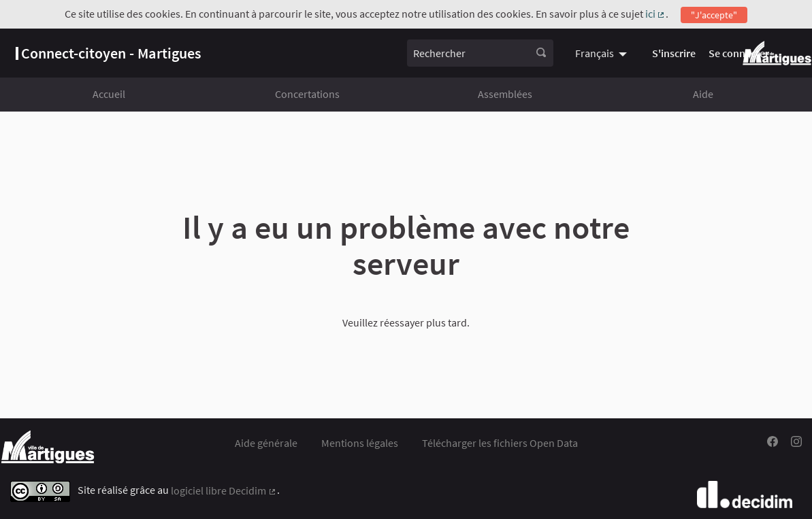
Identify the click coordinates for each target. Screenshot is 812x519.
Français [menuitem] (595, 53)
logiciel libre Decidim (224, 490)
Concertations (307, 94)
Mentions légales (360, 443)
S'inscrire (674, 53)
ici (656, 14)
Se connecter (739, 53)
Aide (703, 94)
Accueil (109, 94)
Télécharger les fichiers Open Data (500, 443)
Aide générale (266, 443)
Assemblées (505, 94)
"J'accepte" (714, 15)
